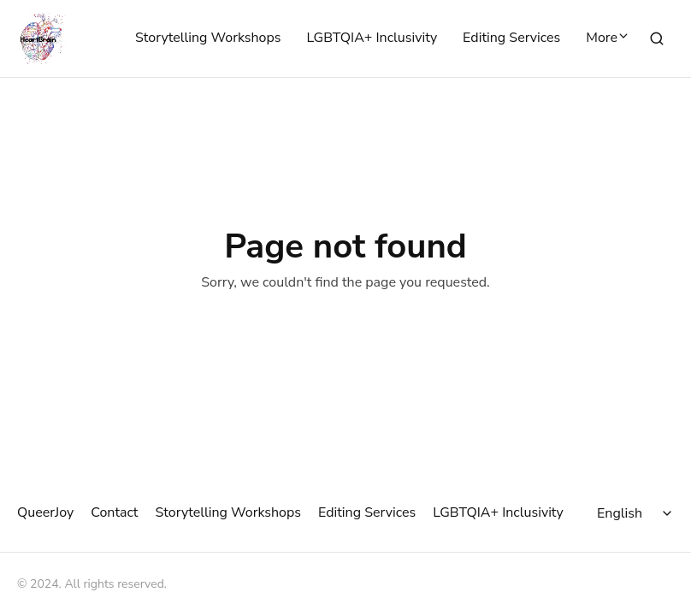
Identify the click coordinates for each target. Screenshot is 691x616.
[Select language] (637, 513)
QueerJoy (45, 512)
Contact (114, 512)
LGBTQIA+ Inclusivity (372, 38)
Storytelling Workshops (208, 38)
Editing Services (511, 38)
